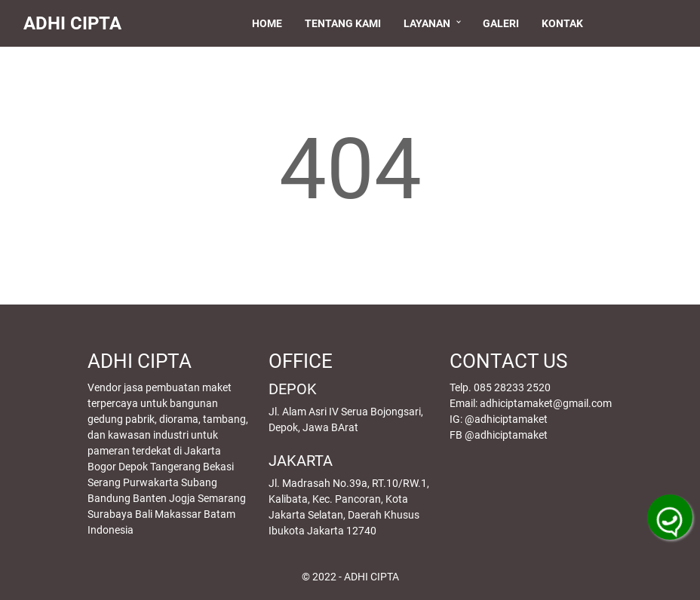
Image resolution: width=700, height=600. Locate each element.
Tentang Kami (344, 23)
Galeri (502, 23)
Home (269, 23)
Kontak (564, 23)
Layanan (428, 23)
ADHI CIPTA (76, 23)
